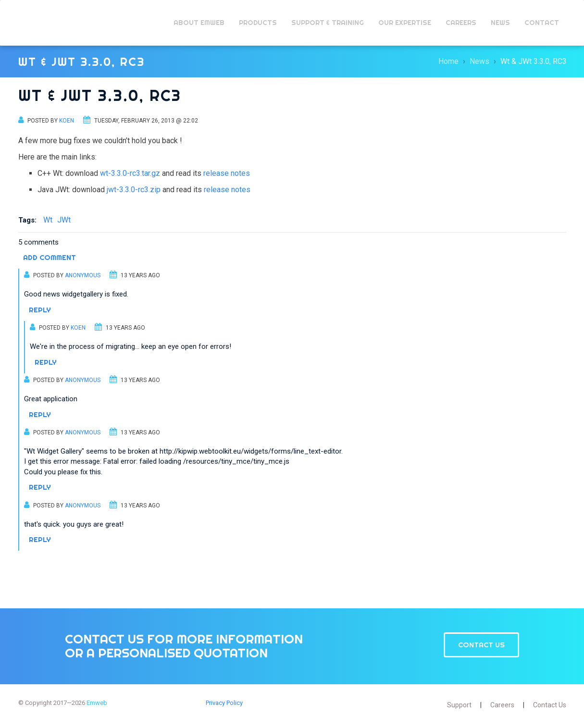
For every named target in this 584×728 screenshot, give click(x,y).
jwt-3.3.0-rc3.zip (134, 190)
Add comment (50, 257)
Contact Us (481, 645)
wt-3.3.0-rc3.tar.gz (130, 173)
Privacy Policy (224, 703)
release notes (227, 173)
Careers (502, 705)
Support (459, 705)
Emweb (47, 23)
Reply (40, 310)
